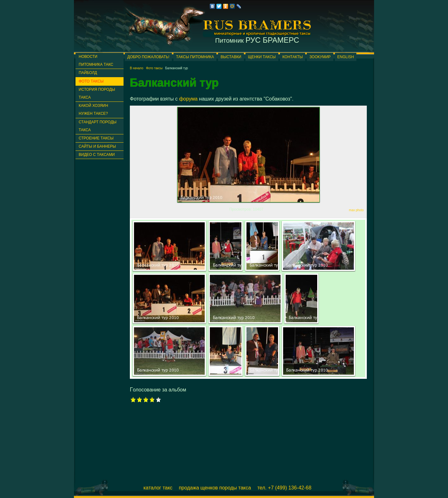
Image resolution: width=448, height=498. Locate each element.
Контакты (293, 57)
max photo (356, 210)
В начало (137, 68)
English (346, 57)
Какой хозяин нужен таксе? (93, 110)
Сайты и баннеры (97, 146)
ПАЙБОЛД (88, 73)
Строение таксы (96, 138)
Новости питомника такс (96, 61)
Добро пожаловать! (148, 57)
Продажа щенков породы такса (215, 488)
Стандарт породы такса (98, 126)
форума (188, 99)
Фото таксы (91, 81)
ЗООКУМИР (320, 57)
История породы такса (97, 93)
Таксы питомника (195, 57)
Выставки (231, 57)
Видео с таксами (97, 155)
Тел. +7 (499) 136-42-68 (284, 488)
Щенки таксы (262, 57)
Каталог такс (158, 488)
